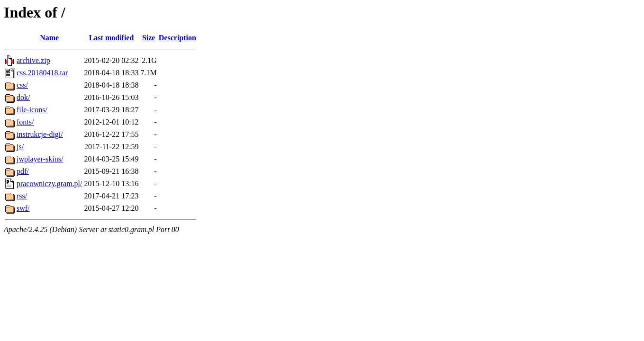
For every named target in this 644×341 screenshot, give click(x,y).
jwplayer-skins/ (40, 159)
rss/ (22, 196)
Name (49, 38)
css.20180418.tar (42, 73)
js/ (20, 147)
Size (149, 38)
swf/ (23, 208)
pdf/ (23, 171)
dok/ (23, 97)
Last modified (112, 38)
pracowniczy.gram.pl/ (49, 184)
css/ (22, 85)
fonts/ (25, 122)
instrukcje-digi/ (40, 134)
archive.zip (33, 60)
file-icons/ (32, 110)
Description (177, 38)
